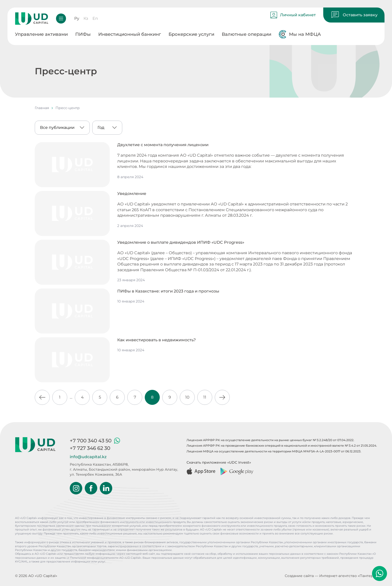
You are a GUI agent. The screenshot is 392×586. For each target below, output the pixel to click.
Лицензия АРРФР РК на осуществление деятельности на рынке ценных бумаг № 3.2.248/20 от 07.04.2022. (270, 440)
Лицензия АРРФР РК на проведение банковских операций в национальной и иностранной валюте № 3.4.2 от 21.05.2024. (282, 446)
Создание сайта (299, 576)
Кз (86, 18)
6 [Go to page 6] (117, 397)
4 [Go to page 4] (82, 397)
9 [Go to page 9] (170, 397)
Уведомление (132, 194)
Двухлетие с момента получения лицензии (163, 145)
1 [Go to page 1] (60, 397)
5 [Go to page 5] (100, 397)
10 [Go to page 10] (187, 397)
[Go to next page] (222, 397)
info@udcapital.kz (88, 457)
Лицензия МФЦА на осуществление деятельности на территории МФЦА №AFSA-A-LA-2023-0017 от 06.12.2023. (274, 451)
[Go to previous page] (42, 397)
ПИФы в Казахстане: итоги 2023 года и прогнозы (168, 291)
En (95, 18)
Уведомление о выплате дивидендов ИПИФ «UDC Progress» (181, 242)
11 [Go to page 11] (205, 397)
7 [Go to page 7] (135, 397)
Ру (77, 18)
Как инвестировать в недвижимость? (156, 340)
